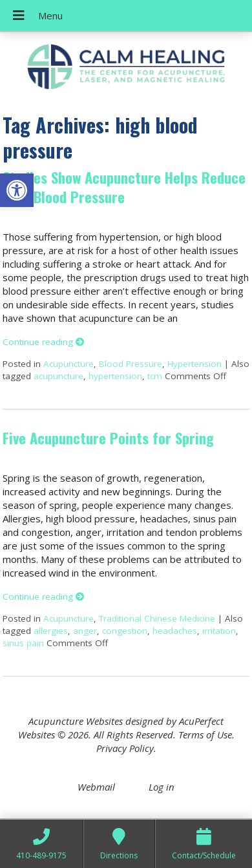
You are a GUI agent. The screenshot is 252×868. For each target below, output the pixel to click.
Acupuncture (68, 364)
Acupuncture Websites (76, 721)
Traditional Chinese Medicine (157, 618)
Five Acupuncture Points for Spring (108, 438)
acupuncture (58, 376)
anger (85, 631)
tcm (155, 376)
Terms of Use (205, 735)
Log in (162, 787)
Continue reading (44, 342)
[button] (17, 190)
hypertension (115, 376)
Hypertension (194, 364)
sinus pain (23, 643)
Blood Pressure (131, 364)
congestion (125, 631)
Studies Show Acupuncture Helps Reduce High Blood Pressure (124, 187)
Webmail (96, 787)
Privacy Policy (125, 748)
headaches (175, 631)
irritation (219, 631)
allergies (51, 631)
